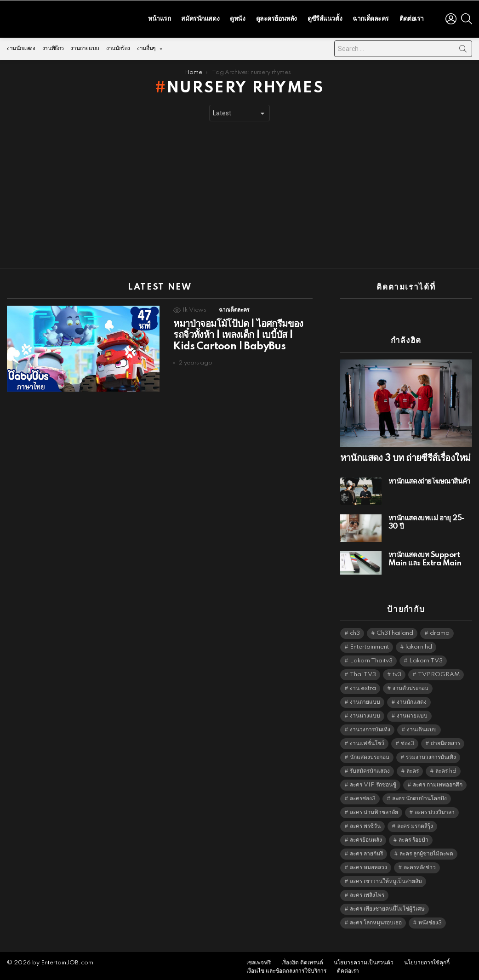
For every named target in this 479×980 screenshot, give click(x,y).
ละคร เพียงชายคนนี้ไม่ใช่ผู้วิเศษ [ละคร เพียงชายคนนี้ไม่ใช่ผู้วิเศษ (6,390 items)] (387, 907)
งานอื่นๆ (146, 48)
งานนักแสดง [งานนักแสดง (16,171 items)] (412, 700)
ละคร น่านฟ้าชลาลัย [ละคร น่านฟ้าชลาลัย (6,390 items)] (374, 810)
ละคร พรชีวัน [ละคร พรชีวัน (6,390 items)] (365, 824)
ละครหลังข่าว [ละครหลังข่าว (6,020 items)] (420, 865)
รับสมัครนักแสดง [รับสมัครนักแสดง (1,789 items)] (370, 769)
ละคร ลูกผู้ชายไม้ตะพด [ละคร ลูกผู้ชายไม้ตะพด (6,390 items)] (426, 852)
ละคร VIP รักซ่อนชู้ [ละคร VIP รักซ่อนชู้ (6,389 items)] (373, 783)
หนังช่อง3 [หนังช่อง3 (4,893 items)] (430, 920)
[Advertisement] (239, 193)
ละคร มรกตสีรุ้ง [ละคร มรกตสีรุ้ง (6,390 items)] (415, 824)
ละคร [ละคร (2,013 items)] (413, 769)
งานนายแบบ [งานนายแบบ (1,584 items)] (412, 714)
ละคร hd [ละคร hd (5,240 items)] (446, 769)
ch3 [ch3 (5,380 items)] (355, 631)
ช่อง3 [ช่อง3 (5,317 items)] (408, 741)
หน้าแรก (159, 17)
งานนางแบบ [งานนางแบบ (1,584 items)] (365, 714)
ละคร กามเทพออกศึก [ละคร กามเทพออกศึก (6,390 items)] (438, 783)
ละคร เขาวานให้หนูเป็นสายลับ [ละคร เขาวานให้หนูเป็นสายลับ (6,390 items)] (386, 879)
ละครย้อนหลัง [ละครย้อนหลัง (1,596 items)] (366, 838)
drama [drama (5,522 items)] (440, 631)
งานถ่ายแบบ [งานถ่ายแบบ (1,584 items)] (365, 700)
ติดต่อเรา (412, 17)
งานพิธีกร (53, 46)
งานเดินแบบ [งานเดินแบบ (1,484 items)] (422, 727)
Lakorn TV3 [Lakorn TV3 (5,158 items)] (426, 658)
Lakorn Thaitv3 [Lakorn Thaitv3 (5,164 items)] (371, 658)
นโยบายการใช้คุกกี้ (427, 960)
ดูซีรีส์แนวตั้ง (325, 17)
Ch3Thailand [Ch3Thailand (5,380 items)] (395, 631)
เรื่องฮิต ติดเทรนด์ (302, 960)
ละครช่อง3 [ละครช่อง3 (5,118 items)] (363, 796)
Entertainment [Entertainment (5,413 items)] (369, 645)
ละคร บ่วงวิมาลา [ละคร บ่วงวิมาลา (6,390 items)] (435, 810)
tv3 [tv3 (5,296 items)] (397, 672)
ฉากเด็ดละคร (371, 17)
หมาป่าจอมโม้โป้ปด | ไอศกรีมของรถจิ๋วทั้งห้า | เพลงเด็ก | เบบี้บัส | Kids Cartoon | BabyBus (238, 333)
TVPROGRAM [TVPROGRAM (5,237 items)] (439, 672)
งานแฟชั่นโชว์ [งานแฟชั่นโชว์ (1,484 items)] (367, 741)
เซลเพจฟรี (259, 960)
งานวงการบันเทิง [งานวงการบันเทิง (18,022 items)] (370, 727)
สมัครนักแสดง (200, 17)
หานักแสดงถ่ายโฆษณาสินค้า (429, 479)
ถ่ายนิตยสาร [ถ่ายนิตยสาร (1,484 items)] (445, 741)
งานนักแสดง (21, 46)
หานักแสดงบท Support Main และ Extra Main (425, 557)
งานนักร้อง (118, 46)
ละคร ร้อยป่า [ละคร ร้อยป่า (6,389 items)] (413, 838)
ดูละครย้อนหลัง (277, 17)
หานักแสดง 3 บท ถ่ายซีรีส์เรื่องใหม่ (405, 456)
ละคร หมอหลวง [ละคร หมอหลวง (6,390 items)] (368, 865)
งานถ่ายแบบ (85, 46)
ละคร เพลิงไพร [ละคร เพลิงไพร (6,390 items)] (367, 893)
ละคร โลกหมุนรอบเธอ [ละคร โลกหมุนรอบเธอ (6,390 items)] (376, 920)
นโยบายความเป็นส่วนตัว (364, 960)
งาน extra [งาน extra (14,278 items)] (363, 686)
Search (463, 48)
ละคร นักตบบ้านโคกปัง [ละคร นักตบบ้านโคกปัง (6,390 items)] (419, 796)
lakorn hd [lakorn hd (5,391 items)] (419, 645)
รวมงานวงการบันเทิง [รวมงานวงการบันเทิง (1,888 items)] (431, 755)
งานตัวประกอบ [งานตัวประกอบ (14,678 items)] (411, 686)
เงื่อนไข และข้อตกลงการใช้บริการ (286, 969)
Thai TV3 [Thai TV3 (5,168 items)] (363, 672)
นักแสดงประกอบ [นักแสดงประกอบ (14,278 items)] (370, 755)
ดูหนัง (237, 17)
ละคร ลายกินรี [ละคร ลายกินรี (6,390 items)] (366, 852)
